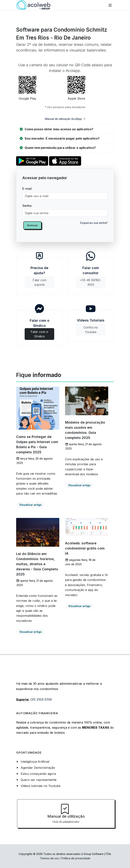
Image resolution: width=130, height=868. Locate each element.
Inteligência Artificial (35, 762)
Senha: (27, 206)
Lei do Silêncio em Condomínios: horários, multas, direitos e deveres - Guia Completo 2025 (37, 564)
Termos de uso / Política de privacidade (65, 858)
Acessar (32, 225)
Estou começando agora (38, 774)
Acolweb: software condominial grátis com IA (85, 548)
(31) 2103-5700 (41, 699)
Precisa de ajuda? (39, 277)
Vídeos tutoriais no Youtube (41, 786)
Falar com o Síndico (39, 327)
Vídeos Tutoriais (91, 327)
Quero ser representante (39, 780)
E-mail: (27, 189)
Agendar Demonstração (38, 768)
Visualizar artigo (31, 505)
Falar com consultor (91, 277)
